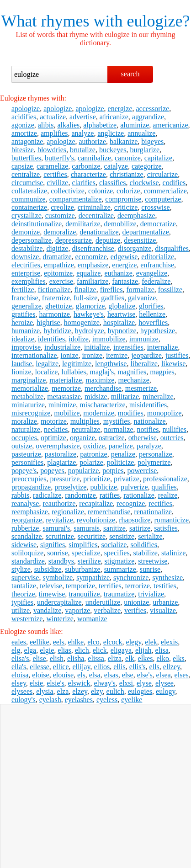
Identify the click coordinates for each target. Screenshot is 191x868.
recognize (131, 503)
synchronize (131, 578)
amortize (24, 133)
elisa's (20, 658)
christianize (127, 174)
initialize (97, 347)
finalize (85, 290)
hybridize (57, 331)
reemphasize (30, 512)
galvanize (142, 298)
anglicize (111, 133)
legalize (47, 364)
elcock (113, 642)
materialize (66, 380)
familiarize (93, 281)
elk (130, 658)
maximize (100, 380)
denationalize (99, 232)
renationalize (153, 512)
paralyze (149, 446)
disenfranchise (93, 248)
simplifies (83, 545)
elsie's (55, 683)
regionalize (68, 512)
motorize (54, 421)
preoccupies (29, 479)
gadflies (113, 298)
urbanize (165, 602)
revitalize (59, 520)
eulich (115, 691)
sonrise (57, 553)
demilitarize (83, 224)
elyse (144, 683)
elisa (162, 650)
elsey (19, 683)
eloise (40, 675)
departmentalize (146, 232)
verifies (135, 610)
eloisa (20, 675)
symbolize (58, 578)
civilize (57, 183)
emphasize (93, 265)
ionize (70, 355)
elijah (143, 650)
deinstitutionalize (37, 224)
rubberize (25, 528)
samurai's (56, 528)
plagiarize (61, 462)
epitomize (58, 273)
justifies (177, 355)
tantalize (24, 586)
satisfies (166, 528)
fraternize (56, 298)
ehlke (76, 642)
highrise (48, 322)
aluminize (135, 125)
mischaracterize (102, 405)
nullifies (175, 429)
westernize (27, 619)
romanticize (171, 520)
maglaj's (102, 372)
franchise (25, 298)
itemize (117, 355)
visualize (163, 610)
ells (154, 667)
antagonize (27, 141)
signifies (53, 545)
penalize (123, 454)
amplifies (54, 133)
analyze (83, 133)
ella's (19, 667)
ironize (92, 355)
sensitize (122, 536)
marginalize (29, 380)
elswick (79, 683)
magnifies (132, 372)
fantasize (125, 281)
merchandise (103, 388)
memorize (66, 388)
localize (47, 372)
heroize (22, 322)
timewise (52, 594)
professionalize (165, 479)
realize (168, 495)
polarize (91, 462)
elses (182, 675)
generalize (27, 306)
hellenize (152, 314)
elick (100, 650)
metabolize (27, 397)
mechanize (133, 380)
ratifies (110, 495)
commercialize (165, 191)
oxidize (94, 446)
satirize (140, 528)
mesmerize (141, 388)
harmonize (54, 314)
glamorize (90, 306)
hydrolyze (90, 331)
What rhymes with (62, 21)
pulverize (134, 487)
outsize (22, 446)
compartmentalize (76, 199)
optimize (53, 438)
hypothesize (158, 331)
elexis (169, 642)
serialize (150, 536)
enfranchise (157, 265)
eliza (115, 658)
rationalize (139, 495)
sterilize (89, 561)
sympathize (93, 578)
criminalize (94, 207)
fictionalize (54, 290)
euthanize (118, 273)
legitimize (77, 364)
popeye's (24, 471)
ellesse (40, 667)
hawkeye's (89, 314)
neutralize (86, 429)
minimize (62, 405)
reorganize (27, 520)
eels (59, 642)
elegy (134, 642)
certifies (55, 174)
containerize (29, 207)
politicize (121, 462)
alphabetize (100, 125)
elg (16, 650)
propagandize (31, 487)
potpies (113, 471)
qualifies (164, 487)
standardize (28, 561)
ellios (102, 667)
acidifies (24, 117)
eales (19, 642)
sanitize (114, 528)
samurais (87, 528)
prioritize (97, 479)
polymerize (154, 462)
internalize (163, 347)
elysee (164, 683)
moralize (24, 421)
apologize (26, 109)
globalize (122, 306)
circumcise (27, 183)
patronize (94, 454)
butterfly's (59, 158)
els (81, 675)
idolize (79, 339)
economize (91, 257)
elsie (36, 683)
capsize (22, 166)
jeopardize (146, 355)
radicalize (47, 495)
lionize (21, 372)
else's (145, 675)
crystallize (27, 216)
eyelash (50, 700)
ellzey (172, 667)
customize (60, 216)
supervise (25, 578)
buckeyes (113, 150)
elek (151, 642)
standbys (61, 561)
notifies (148, 429)
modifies (131, 413)
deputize (108, 240)
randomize (80, 495)
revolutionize (96, 520)
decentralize (96, 216)
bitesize (23, 150)
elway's (104, 683)
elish (57, 658)
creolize (62, 207)
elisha (76, 658)
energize (120, 109)
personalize (156, 454)
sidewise (24, 545)
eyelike (132, 700)
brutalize (83, 150)
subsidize (48, 569)
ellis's (138, 667)
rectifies (160, 503)
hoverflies (153, 322)
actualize (53, 117)
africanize (114, 117)
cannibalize (94, 158)
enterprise (26, 273)
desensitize (140, 240)
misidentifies (148, 405)
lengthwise (111, 364)
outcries (172, 438)
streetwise (153, 561)
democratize (158, 224)
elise (39, 658)
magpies (162, 372)
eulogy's (24, 700)
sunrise (150, 569)
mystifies (117, 421)
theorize (23, 594)
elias (64, 650)
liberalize (144, 364)
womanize (92, 619)
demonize (26, 232)
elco (93, 642)
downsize (25, 257)
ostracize (112, 438)
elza (63, 691)
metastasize (64, 397)
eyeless (107, 700)
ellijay (82, 667)
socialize (114, 545)
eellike (40, 642)
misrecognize (31, 413)
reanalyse (25, 503)
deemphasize (136, 216)
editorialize (158, 257)
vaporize (77, 610)
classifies (113, 183)
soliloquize (27, 553)
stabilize (146, 553)
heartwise (121, 314)
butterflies (26, 158)
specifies (117, 553)
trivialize (151, 594)
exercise (61, 281)
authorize (93, 141)
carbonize (86, 166)
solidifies (144, 545)
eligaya (121, 650)
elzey (80, 691)
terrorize (138, 586)
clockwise (144, 183)
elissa (96, 658)
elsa (95, 675)
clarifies (84, 183)
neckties (56, 429)
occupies (24, 438)
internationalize (34, 355)
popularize (84, 471)
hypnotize (122, 331)
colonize (101, 191)
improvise (26, 347)
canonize (128, 158)
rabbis (20, 495)
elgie (47, 650)
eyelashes (79, 700)
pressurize (65, 479)
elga (30, 650)
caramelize (52, 166)
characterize (88, 174)
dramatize (57, 257)
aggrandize (148, 117)
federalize (156, 281)
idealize (23, 339)
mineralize (158, 397)
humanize (26, 331)
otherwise (143, 438)
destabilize (27, 248)
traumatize (119, 594)
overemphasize (58, 446)
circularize (163, 174)
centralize (26, 174)
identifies (52, 339)
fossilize (170, 290)
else (128, 675)
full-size (85, 298)
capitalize (158, 158)
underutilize (103, 602)
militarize (125, 397)
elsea (164, 675)
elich (82, 650)
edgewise (124, 257)
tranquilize (84, 594)
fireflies (111, 290)
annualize (141, 133)
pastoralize (61, 454)
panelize (120, 446)
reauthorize (59, 503)
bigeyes (152, 141)
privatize (127, 479)
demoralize (60, 232)
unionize (136, 602)
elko (163, 658)
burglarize (145, 150)
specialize (86, 553)
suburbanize (82, 569)
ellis (119, 667)
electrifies (26, 265)
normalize (119, 429)
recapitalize (96, 503)
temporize (80, 586)
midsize (96, 397)
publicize (103, 487)
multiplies (85, 421)
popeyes (52, 471)
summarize (120, 569)
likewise (173, 364)
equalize (88, 273)
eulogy (166, 691)
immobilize (109, 339)
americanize (170, 125)
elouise (63, 675)
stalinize (173, 553)
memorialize (30, 388)
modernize (99, 413)
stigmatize (120, 561)
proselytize (70, 487)
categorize (147, 166)
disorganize (135, 248)
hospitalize (119, 322)
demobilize (120, 224)
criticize (126, 207)
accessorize (153, 109)
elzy (97, 691)
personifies (27, 462)
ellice (61, 667)
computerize (163, 199)
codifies (174, 183)
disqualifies (172, 248)
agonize (23, 125)
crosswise (155, 207)
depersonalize (32, 240)
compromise (123, 199)
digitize (57, 248)
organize (82, 438)
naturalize (26, 429)
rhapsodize (135, 520)
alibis (46, 125)
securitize (92, 536)
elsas (111, 675)
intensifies (128, 347)
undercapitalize (59, 602)
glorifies (151, 306)
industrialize (62, 347)
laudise (22, 364)
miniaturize (28, 405)
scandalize (27, 536)
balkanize (124, 141)
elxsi (126, 683)
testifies (165, 586)
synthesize (167, 578)
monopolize (164, 413)
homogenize (82, 322)
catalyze (116, 166)
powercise (142, 471)
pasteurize (26, 454)
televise (51, 586)
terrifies (110, 586)
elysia (45, 691)
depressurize (74, 240)
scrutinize (60, 536)
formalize (140, 290)
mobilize (67, 413)
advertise (83, 117)
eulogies (140, 691)
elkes (146, 658)
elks (179, 658)
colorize (128, 191)
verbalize (107, 610)
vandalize (47, 610)
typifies (22, 602)
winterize (60, 619)
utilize (21, 610)
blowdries (52, 150)
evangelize (152, 273)
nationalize (150, 421)
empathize (59, 265)
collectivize (68, 191)
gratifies (23, 314)
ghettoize (59, 306)
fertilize (23, 290)
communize (29, 199)
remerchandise (109, 512)
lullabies (74, 372)
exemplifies (29, 281)
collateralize (29, 191)
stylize (21, 569)
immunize (144, 339)
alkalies (68, 125)
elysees (22, 691)
